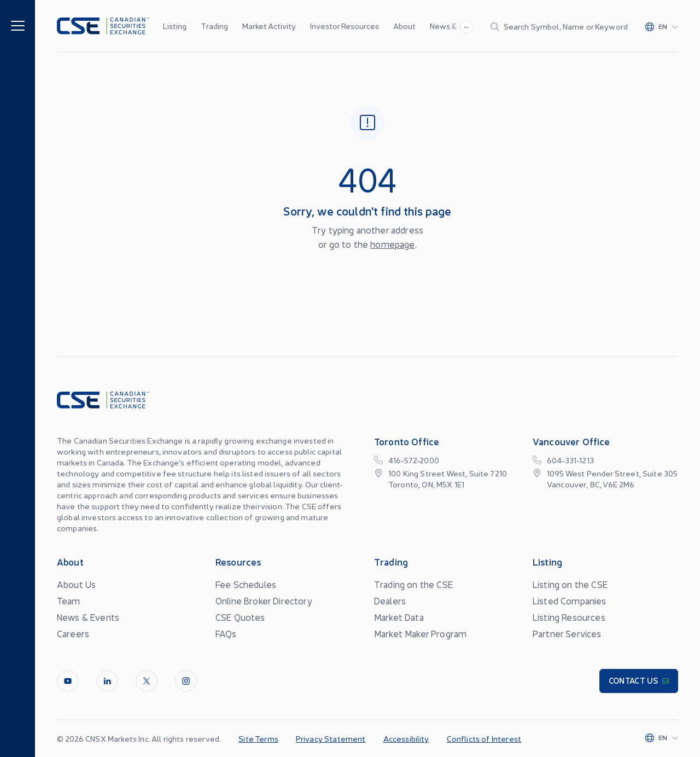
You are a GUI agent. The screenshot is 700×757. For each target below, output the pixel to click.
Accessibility (406, 738)
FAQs (226, 633)
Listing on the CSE (570, 584)
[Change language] (662, 26)
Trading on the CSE (413, 584)
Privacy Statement (331, 738)
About (404, 26)
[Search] (559, 26)
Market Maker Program (420, 633)
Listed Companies (570, 601)
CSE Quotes (240, 617)
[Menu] (18, 25)
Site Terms (258, 738)
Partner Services (567, 633)
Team (69, 601)
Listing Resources (569, 617)
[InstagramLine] (186, 681)
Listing (175, 26)
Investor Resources (345, 26)
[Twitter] (147, 681)
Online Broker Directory (264, 601)
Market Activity (269, 26)
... (466, 25)
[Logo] (103, 26)
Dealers (390, 601)
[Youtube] (68, 681)
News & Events (457, 26)
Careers (73, 633)
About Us (76, 584)
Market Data (399, 617)
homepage (392, 244)
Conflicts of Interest (484, 738)
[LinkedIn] (107, 681)
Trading (214, 26)
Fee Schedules (246, 584)
